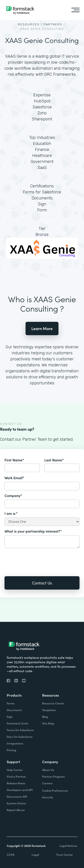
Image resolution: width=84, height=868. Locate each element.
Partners (53, 24)
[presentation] (39, 559)
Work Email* (14, 478)
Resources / (30, 24)
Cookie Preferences (55, 790)
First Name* (14, 460)
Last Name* (54, 460)
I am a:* (11, 513)
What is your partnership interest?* (33, 531)
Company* (13, 495)
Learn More (42, 328)
